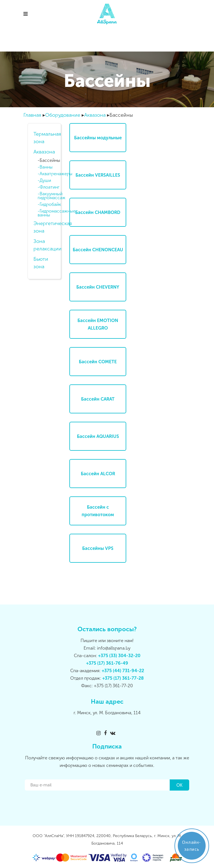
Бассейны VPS (98, 548)
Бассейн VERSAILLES (98, 175)
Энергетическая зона (44, 227)
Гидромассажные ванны (48, 213)
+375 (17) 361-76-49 (107, 663)
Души (45, 181)
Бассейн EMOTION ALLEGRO (98, 324)
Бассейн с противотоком (98, 511)
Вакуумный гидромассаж (48, 196)
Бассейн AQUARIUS (98, 436)
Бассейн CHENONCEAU (98, 250)
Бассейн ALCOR (98, 474)
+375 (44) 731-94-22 (123, 671)
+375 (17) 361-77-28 (123, 678)
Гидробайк (49, 204)
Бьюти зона (41, 263)
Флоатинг (49, 187)
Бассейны (49, 160)
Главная (32, 115)
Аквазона (95, 115)
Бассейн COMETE (98, 362)
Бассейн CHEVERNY (98, 287)
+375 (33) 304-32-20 (119, 656)
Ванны (46, 167)
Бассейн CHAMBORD (98, 212)
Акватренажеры (49, 174)
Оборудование (63, 115)
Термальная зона (44, 138)
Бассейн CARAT (98, 399)
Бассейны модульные (98, 138)
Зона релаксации (44, 245)
